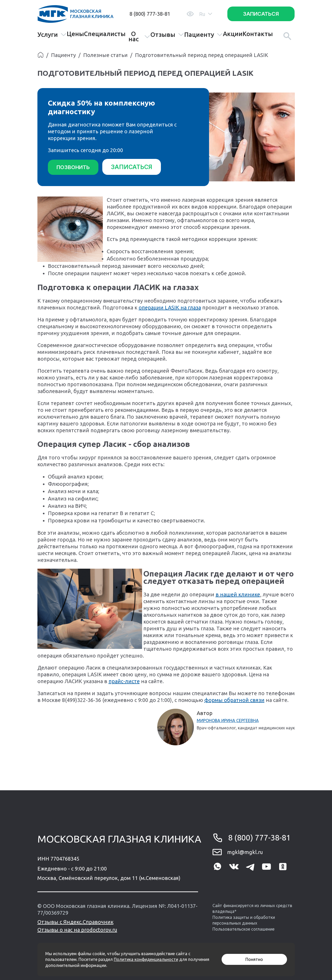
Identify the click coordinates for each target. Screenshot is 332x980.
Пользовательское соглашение (243, 929)
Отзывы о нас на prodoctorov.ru (77, 929)
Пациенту (204, 35)
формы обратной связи (234, 699)
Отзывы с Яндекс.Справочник (75, 921)
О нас (139, 37)
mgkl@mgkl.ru (245, 852)
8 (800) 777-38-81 (150, 14)
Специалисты (105, 34)
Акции (233, 34)
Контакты (258, 34)
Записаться (261, 14)
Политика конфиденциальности (146, 959)
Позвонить (73, 167)
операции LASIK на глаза (170, 307)
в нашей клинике (238, 594)
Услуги (52, 35)
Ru (206, 14)
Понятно (254, 959)
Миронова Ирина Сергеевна (228, 720)
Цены (75, 34)
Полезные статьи (105, 55)
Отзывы (167, 35)
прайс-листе (124, 681)
